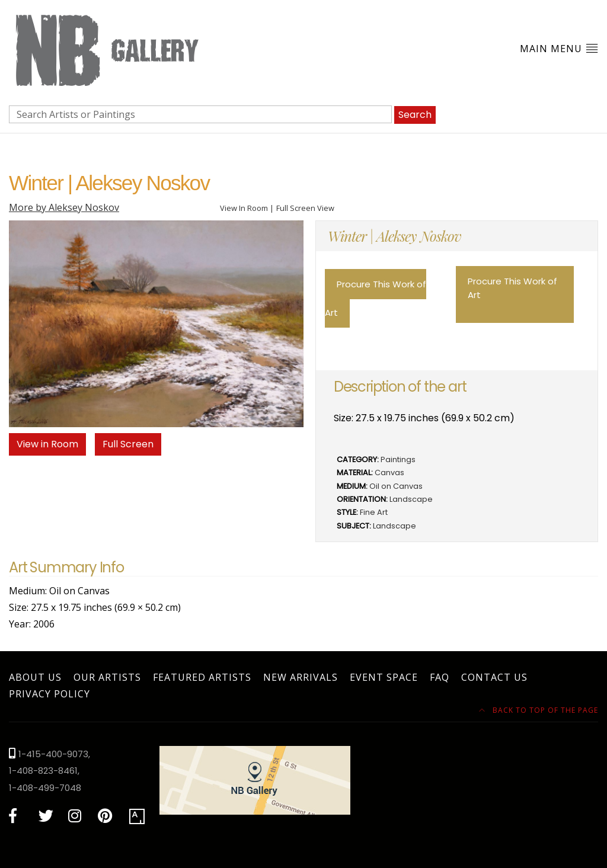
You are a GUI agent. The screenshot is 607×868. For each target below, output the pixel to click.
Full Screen (128, 444)
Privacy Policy (49, 694)
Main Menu (559, 48)
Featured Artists (202, 677)
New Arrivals (301, 677)
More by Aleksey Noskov (64, 207)
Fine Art (374, 512)
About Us (35, 677)
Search (415, 115)
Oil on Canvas (396, 486)
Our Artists (107, 677)
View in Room (47, 444)
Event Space (384, 677)
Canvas (389, 473)
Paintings (398, 459)
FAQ (440, 677)
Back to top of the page (539, 710)
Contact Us (494, 677)
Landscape (411, 499)
